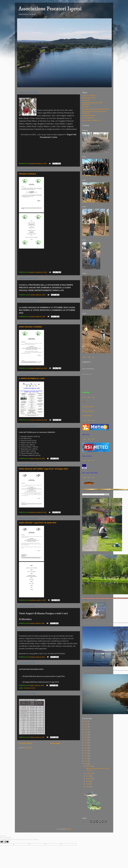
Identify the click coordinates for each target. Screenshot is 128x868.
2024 (86, 727)
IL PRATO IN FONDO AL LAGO (32, 378)
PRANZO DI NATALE (28, 174)
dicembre (89, 766)
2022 (86, 732)
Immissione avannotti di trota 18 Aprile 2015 (95, 109)
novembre (89, 773)
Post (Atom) (28, 748)
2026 (86, 721)
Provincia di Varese (88, 411)
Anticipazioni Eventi (29, 688)
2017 (86, 745)
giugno (88, 781)
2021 (86, 735)
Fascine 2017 (86, 100)
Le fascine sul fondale (89, 96)
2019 (86, 740)
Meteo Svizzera (87, 456)
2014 (86, 753)
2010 (86, 764)
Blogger (69, 829)
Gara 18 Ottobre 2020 (89, 98)
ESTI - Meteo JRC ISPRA (90, 473)
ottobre (88, 776)
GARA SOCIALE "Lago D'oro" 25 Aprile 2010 (38, 523)
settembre (89, 779)
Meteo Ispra (86, 434)
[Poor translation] (6, 842)
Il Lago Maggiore (87, 416)
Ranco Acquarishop (88, 118)
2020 (86, 737)
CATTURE (85, 107)
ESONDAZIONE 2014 (89, 115)
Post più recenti (25, 743)
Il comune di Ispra (88, 407)
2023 (86, 729)
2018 (86, 743)
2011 (86, 761)
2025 (86, 724)
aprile (88, 784)
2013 (86, 756)
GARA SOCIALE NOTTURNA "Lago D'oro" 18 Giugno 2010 (43, 469)
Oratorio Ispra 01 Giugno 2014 (91, 120)
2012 (86, 758)
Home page (55, 743)
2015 (86, 750)
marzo (88, 787)
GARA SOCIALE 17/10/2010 (30, 327)
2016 (86, 748)
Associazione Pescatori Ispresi (50, 9)
